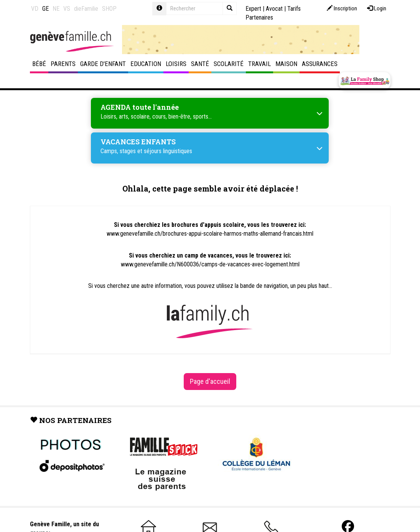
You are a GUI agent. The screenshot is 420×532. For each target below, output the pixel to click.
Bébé (39, 64)
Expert (253, 9)
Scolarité (229, 64)
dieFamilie (86, 9)
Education (146, 64)
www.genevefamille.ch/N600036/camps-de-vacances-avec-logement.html (210, 264)
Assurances (320, 64)
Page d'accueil (210, 381)
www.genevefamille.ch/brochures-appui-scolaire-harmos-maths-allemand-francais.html (210, 234)
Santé (200, 64)
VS (67, 9)
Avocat (274, 9)
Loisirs (176, 64)
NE (56, 9)
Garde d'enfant (103, 64)
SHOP (109, 9)
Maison (286, 64)
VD (35, 9)
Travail (259, 64)
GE (45, 9)
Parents (63, 64)
